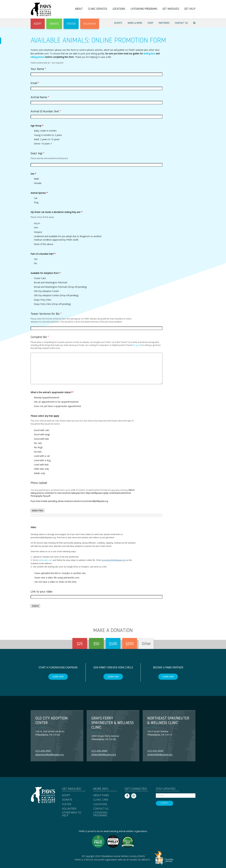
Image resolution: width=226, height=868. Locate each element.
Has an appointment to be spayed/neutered (56, 402)
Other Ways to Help (72, 814)
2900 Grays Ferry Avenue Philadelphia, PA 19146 (105, 738)
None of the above (44, 244)
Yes (36, 259)
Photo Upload (39, 483)
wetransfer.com (45, 560)
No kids (38, 452)
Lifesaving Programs (100, 814)
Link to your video (42, 592)
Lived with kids (41, 465)
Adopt (66, 795)
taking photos (38, 57)
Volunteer (69, 809)
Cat (36, 198)
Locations (100, 804)
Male (36, 179)
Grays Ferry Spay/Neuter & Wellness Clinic (113, 723)
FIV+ (36, 228)
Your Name (38, 69)
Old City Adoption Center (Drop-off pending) (56, 295)
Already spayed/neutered (47, 397)
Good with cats (42, 430)
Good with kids (41, 439)
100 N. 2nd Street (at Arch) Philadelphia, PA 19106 (50, 733)
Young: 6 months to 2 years (48, 135)
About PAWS (101, 795)
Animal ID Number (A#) (46, 112)
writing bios (149, 54)
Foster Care (40, 278)
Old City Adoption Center (46, 291)
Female (38, 183)
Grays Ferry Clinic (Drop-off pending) (52, 304)
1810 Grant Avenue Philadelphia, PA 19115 (160, 733)
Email (35, 83)
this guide (137, 345)
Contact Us (101, 809)
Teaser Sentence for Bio (46, 314)
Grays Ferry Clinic (43, 300)
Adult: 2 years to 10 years (47, 139)
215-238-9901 (43, 751)
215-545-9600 (155, 751)
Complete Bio (40, 337)
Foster (67, 804)
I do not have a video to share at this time (55, 582)
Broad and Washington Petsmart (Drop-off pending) (60, 287)
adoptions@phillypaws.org (50, 754)
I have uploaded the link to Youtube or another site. (60, 573)
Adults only (39, 473)
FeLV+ (37, 223)
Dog (36, 202)
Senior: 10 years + (43, 144)
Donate (67, 800)
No (35, 263)
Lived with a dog (42, 460)
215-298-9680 (99, 751)
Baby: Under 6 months (45, 131)
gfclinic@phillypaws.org (104, 754)
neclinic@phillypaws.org (160, 754)
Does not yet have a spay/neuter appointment (57, 406)
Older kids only (41, 469)
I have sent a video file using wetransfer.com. (57, 578)
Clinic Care (101, 800)
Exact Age (38, 154)
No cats (38, 443)
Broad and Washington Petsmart (51, 282)
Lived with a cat (42, 456)
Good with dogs (42, 434)
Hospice (38, 232)
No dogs (38, 447)
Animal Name (40, 98)
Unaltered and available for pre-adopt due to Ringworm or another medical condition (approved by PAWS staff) (68, 238)
